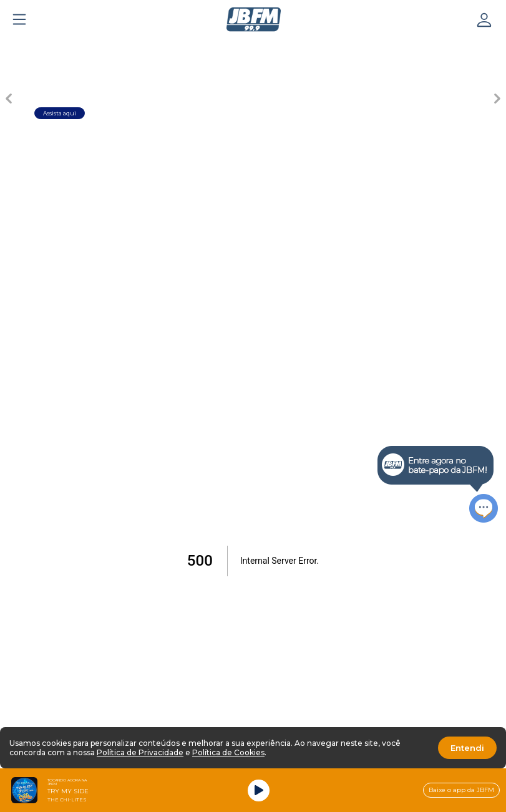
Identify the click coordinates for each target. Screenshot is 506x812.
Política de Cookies (228, 752)
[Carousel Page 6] (362, 47)
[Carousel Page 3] (231, 47)
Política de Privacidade (140, 752)
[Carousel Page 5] (319, 47)
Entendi (467, 748)
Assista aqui (60, 113)
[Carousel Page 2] (188, 47)
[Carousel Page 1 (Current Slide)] (144, 47)
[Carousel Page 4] (275, 47)
